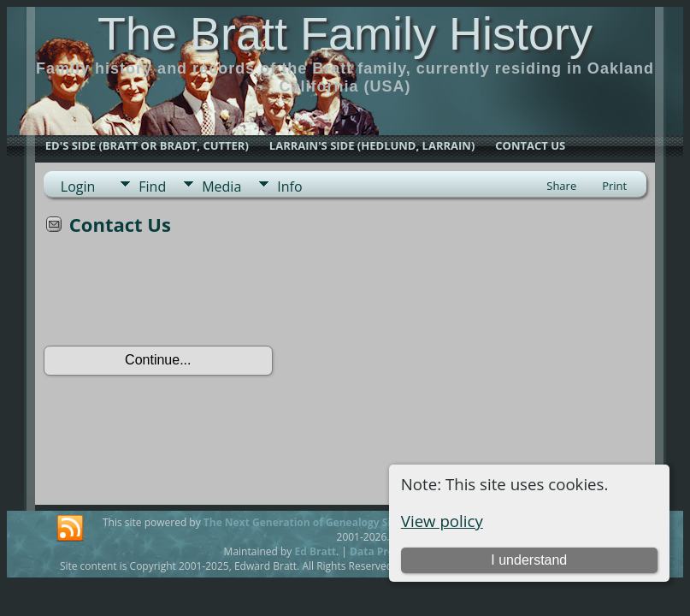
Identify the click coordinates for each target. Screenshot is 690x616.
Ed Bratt (315, 551)
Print (614, 186)
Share (561, 186)
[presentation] (174, 296)
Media (221, 187)
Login (78, 187)
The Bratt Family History (345, 33)
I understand (529, 560)
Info (289, 187)
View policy (442, 521)
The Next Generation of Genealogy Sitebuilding (323, 522)
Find (152, 187)
